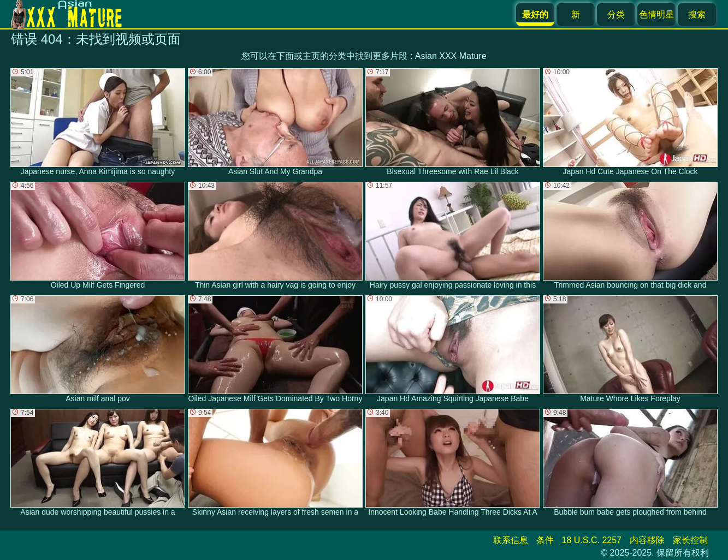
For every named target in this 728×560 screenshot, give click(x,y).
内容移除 (647, 540)
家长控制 (690, 540)
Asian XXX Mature (451, 56)
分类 (616, 14)
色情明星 (656, 14)
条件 (545, 540)
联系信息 (511, 540)
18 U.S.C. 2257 (592, 540)
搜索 (697, 14)
